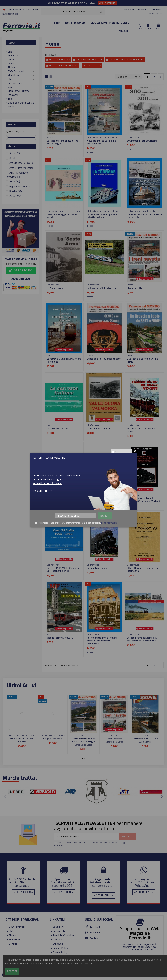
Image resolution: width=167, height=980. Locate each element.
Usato (11, 63)
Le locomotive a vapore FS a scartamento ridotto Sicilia (142, 639)
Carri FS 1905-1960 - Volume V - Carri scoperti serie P (64, 569)
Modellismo (14, 75)
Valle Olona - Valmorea (99, 429)
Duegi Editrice (145, 742)
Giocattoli (13, 55)
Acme (15, 153)
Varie (10, 87)
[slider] (7, 138)
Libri (10, 79)
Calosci (15, 196)
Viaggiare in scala (53, 739)
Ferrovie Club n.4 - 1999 (145, 739)
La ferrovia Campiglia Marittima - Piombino (64, 360)
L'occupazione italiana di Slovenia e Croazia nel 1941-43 (143, 500)
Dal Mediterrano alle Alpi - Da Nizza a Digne (62, 142)
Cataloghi (13, 95)
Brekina (16, 191)
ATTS (15, 182)
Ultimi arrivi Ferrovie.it (20, 91)
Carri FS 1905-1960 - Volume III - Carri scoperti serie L (64, 500)
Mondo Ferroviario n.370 (60, 638)
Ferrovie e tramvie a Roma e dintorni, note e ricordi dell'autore (102, 641)
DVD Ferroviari (16, 71)
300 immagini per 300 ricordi (142, 141)
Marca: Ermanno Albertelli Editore (125, 59)
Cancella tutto (92, 66)
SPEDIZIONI (129, 10)
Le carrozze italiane (57, 429)
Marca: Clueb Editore (58, 59)
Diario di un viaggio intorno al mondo (62, 216)
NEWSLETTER (156, 14)
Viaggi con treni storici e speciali (21, 105)
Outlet (11, 59)
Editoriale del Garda (83, 745)
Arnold (14, 158)
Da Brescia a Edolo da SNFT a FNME (143, 360)
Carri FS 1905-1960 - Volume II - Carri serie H (104, 500)
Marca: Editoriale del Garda (88, 59)
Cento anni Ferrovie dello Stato (104, 359)
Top (10, 99)
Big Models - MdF (20, 186)
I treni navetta (135, 288)
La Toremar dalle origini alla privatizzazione (102, 216)
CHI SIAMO (156, 10)
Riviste (11, 67)
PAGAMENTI (143, 10)
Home (11, 43)
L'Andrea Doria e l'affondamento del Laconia (144, 216)
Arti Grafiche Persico (22, 163)
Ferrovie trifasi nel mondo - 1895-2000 (142, 430)
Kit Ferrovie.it (15, 83)
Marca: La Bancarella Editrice (62, 66)
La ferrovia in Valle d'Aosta (101, 288)
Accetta (12, 971)
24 (137, 77)
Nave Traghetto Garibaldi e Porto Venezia (102, 142)
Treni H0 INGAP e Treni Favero (22, 740)
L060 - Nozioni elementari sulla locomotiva (144, 569)
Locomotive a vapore (98, 568)
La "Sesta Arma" (56, 288)
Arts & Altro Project (21, 168)
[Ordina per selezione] (123, 77)
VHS (10, 52)
